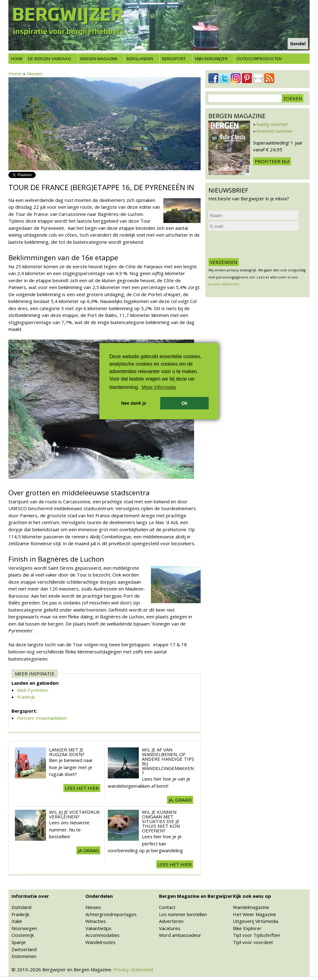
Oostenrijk (23, 935)
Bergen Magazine (99, 59)
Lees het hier (82, 788)
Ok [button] (184, 403)
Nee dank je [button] (134, 403)
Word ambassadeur (180, 935)
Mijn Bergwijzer (211, 59)
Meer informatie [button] (159, 387)
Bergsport (174, 59)
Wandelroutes (100, 942)
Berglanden (140, 59)
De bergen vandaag (50, 59)
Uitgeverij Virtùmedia (256, 921)
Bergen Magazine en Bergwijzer (196, 896)
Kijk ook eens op (252, 896)
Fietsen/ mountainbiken (42, 718)
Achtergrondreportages (111, 914)
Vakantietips (98, 928)
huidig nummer (273, 124)
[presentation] (256, 244)
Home (17, 59)
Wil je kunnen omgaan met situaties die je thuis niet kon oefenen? (161, 821)
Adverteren (171, 921)
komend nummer (275, 131)
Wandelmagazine (251, 907)
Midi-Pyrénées (33, 690)
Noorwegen (24, 928)
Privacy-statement (133, 969)
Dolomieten (24, 956)
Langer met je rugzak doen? (67, 752)
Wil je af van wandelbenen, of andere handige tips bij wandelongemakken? (168, 761)
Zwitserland (24, 949)
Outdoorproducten (259, 59)
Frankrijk (26, 697)
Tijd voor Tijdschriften (257, 935)
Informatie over (30, 896)
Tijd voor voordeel (253, 942)
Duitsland (21, 907)
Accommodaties (102, 935)
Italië (17, 921)
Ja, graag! (180, 800)
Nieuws (35, 73)
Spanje (19, 942)
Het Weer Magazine (254, 914)
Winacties (96, 921)
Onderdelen (99, 896)
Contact (167, 907)
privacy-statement (224, 284)
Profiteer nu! (272, 161)
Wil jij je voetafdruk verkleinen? (75, 814)
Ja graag (88, 850)
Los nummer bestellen (183, 914)
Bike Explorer (247, 928)
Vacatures (170, 928)
